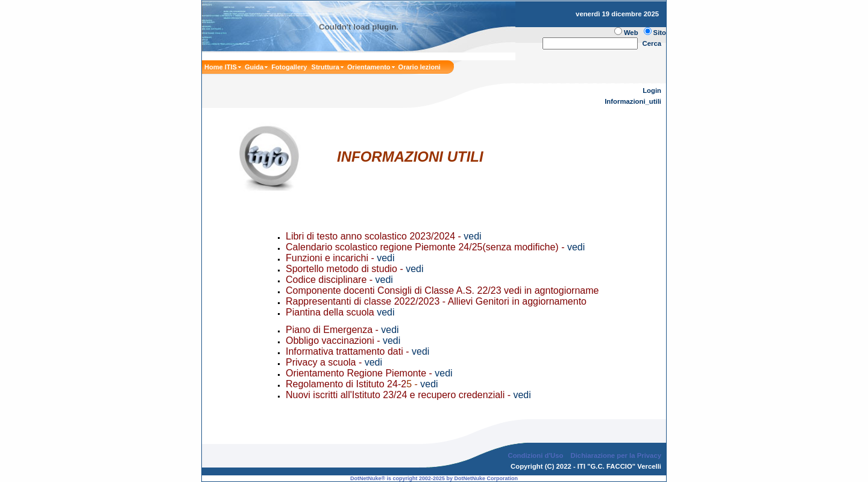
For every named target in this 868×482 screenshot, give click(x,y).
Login (652, 90)
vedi (474, 236)
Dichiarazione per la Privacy (616, 455)
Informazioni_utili (633, 101)
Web (631, 33)
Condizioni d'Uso (535, 455)
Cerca (652, 43)
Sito (660, 33)
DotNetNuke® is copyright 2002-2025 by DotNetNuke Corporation (434, 478)
